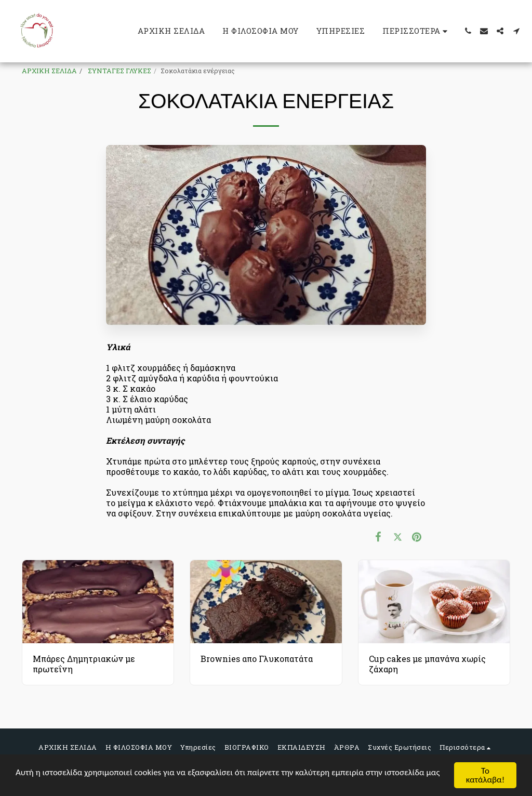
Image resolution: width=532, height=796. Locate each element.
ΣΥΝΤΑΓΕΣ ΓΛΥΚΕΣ (119, 71)
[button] (468, 31)
